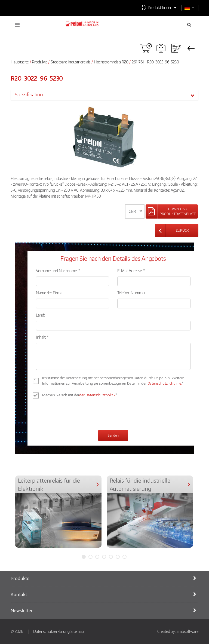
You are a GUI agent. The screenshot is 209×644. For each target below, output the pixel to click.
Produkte (39, 62)
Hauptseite (20, 62)
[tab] (104, 95)
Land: (40, 315)
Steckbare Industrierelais (71, 62)
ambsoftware (188, 631)
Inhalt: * (42, 337)
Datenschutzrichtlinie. (165, 383)
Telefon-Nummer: (132, 293)
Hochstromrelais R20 (112, 62)
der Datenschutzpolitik (97, 395)
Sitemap (77, 631)
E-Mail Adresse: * (131, 271)
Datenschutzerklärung (51, 631)
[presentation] (77, 415)
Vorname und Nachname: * (58, 271)
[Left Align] (172, 211)
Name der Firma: (50, 293)
